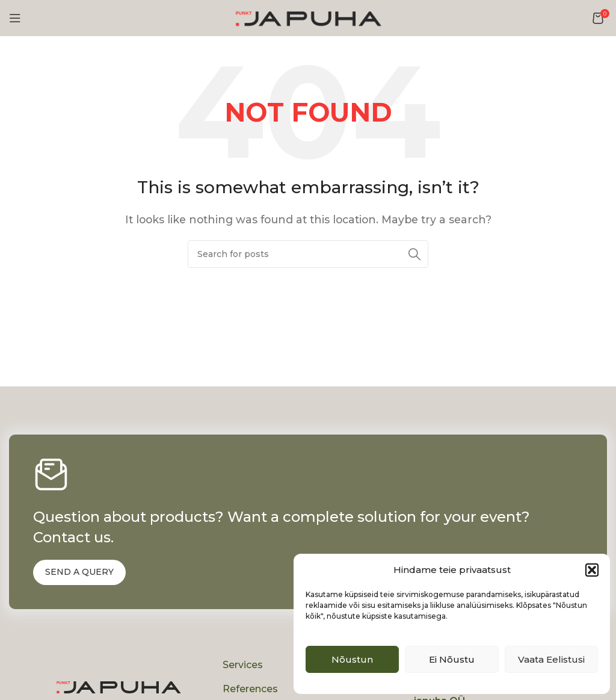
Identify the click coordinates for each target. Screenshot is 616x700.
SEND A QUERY (79, 572)
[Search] (308, 254)
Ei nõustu (452, 659)
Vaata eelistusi (551, 659)
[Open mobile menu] (15, 18)
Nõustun (352, 659)
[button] (592, 570)
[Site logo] (308, 17)
